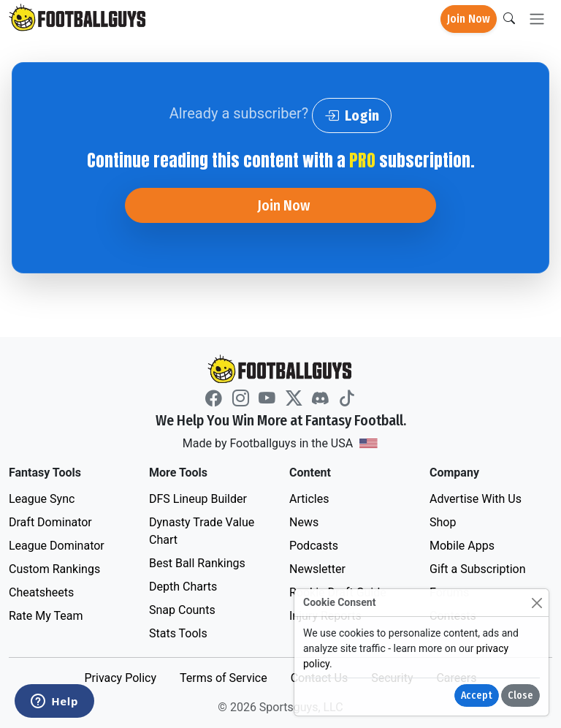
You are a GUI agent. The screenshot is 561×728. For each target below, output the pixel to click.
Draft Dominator (50, 522)
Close (520, 695)
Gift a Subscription (478, 569)
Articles (309, 499)
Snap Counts (182, 610)
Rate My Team (46, 616)
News (304, 522)
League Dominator (57, 546)
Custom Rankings (54, 569)
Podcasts (314, 546)
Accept (477, 695)
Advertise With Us (476, 499)
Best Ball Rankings (197, 563)
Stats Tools (178, 633)
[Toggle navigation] (537, 19)
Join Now (469, 19)
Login (352, 115)
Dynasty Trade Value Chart (202, 531)
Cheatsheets (41, 592)
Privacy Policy (120, 678)
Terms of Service (224, 678)
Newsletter (317, 569)
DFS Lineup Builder (198, 499)
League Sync (42, 499)
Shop (443, 522)
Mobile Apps (462, 546)
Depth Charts (183, 587)
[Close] (537, 603)
